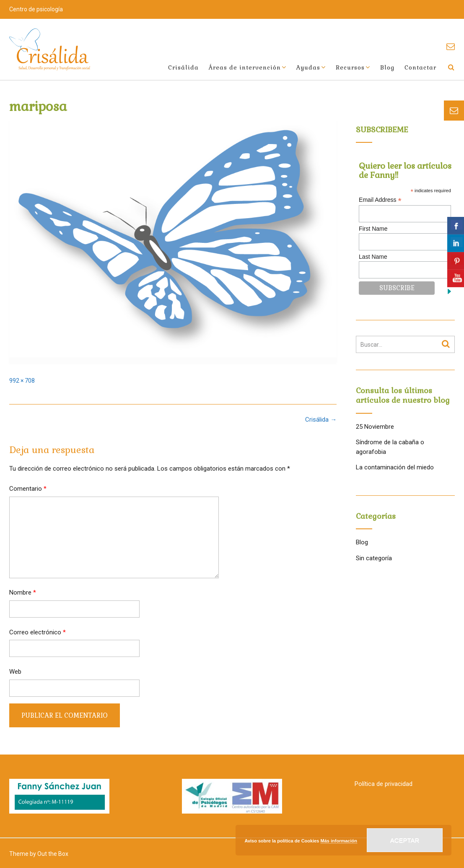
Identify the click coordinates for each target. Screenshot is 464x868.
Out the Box (53, 854)
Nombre (23, 592)
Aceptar (405, 840)
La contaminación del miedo (395, 467)
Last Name (373, 257)
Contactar (420, 67)
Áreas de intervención (245, 67)
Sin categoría (374, 558)
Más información (339, 841)
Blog (387, 67)
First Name (373, 229)
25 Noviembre (375, 427)
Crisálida (183, 67)
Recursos (350, 67)
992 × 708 (22, 381)
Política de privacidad (384, 784)
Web (15, 672)
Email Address (380, 200)
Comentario (28, 489)
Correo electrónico (38, 632)
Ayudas (308, 67)
